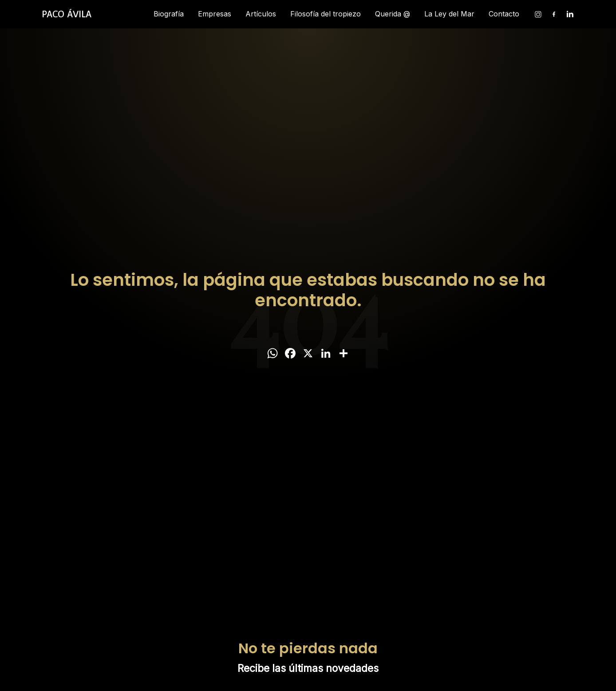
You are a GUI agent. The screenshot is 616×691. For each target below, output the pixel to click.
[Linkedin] (570, 14)
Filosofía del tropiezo (326, 14)
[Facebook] (554, 14)
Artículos (261, 14)
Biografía (169, 14)
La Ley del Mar (449, 14)
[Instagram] (538, 14)
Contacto (504, 14)
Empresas (215, 14)
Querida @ (393, 14)
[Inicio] (67, 14)
